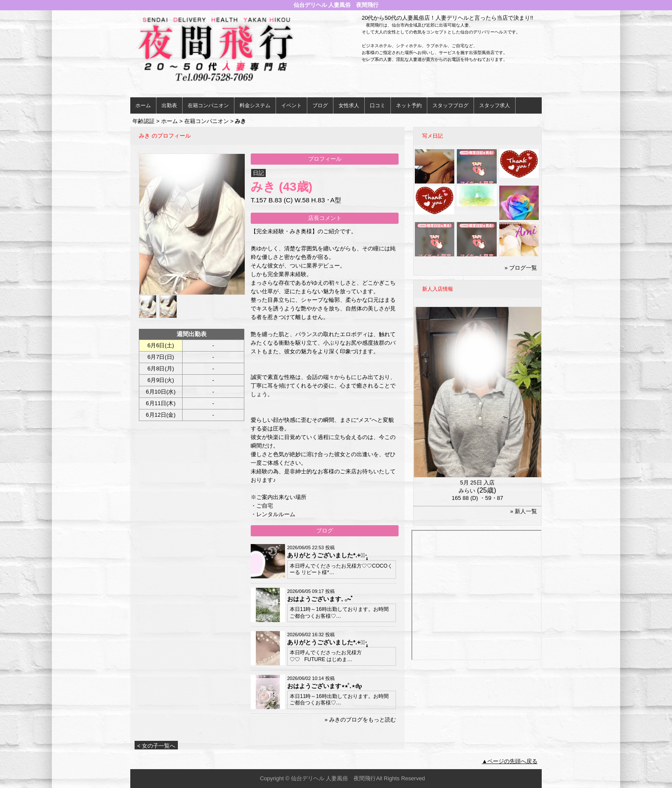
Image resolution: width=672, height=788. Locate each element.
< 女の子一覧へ (156, 746)
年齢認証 (144, 121)
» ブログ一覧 (521, 268)
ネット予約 (409, 105)
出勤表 (169, 105)
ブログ (320, 105)
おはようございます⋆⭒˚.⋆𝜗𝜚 (324, 686)
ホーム (143, 105)
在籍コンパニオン (208, 105)
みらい (467, 491)
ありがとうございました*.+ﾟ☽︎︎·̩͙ (327, 555)
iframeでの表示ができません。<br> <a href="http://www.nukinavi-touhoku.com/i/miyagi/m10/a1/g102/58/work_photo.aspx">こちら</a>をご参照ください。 (477, 595)
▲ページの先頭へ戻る (510, 761)
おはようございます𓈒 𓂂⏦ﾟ (320, 599)
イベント (291, 105)
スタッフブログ (450, 105)
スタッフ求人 (495, 105)
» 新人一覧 (523, 511)
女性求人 (349, 105)
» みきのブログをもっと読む (360, 720)
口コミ (378, 105)
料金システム (255, 105)
